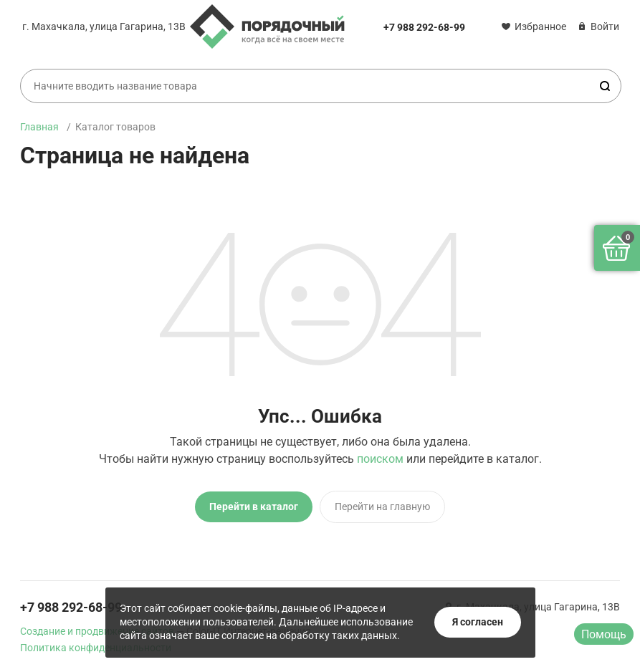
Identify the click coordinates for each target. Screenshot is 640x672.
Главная (39, 127)
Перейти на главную (382, 507)
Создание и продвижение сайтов (97, 631)
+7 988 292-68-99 (424, 27)
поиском (380, 459)
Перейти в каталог (254, 507)
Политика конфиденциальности (96, 648)
